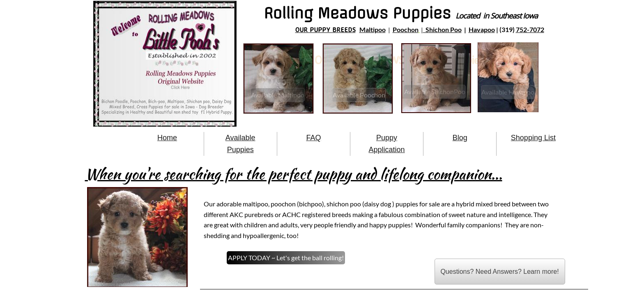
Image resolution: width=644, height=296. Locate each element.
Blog (460, 138)
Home (167, 138)
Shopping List (533, 138)
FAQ (313, 138)
